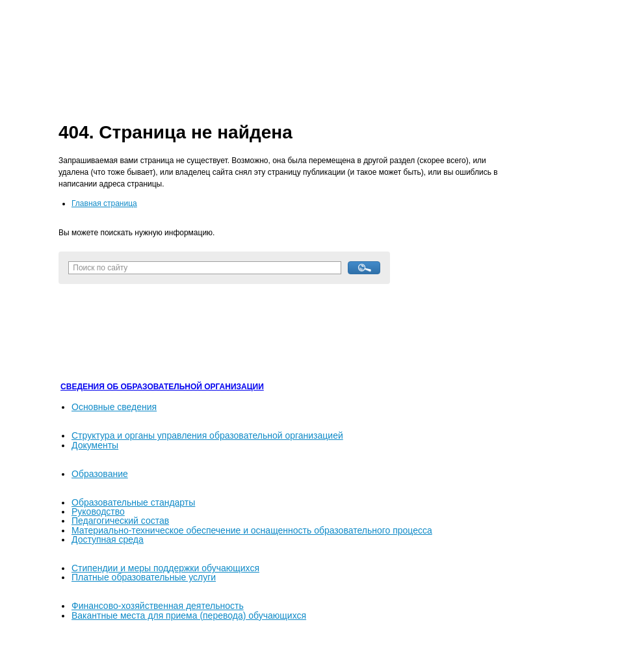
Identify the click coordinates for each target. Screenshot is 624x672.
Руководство (98, 511)
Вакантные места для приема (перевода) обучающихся (189, 615)
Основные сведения (114, 407)
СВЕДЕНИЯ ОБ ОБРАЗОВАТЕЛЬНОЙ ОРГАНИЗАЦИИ (162, 387)
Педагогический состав (120, 521)
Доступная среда (108, 539)
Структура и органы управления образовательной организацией (207, 435)
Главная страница (104, 203)
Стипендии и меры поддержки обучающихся (165, 568)
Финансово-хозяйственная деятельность (158, 606)
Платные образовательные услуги (144, 577)
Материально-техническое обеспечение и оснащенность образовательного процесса (252, 530)
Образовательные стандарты (133, 502)
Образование (100, 474)
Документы (95, 445)
